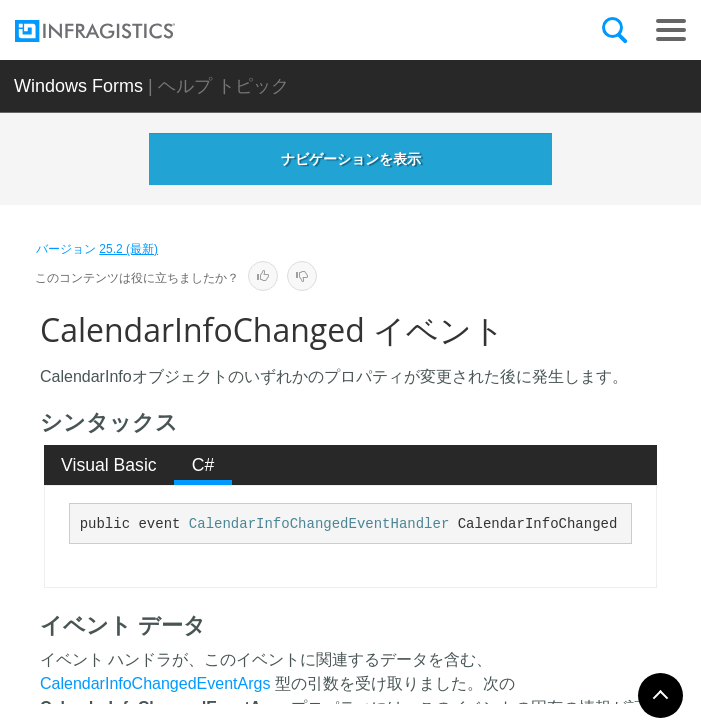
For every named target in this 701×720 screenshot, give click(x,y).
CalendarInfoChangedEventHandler (319, 524)
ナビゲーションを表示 (351, 159)
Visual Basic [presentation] (109, 465)
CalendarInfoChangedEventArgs (155, 683)
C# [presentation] (203, 465)
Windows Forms (78, 86)
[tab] (109, 465)
